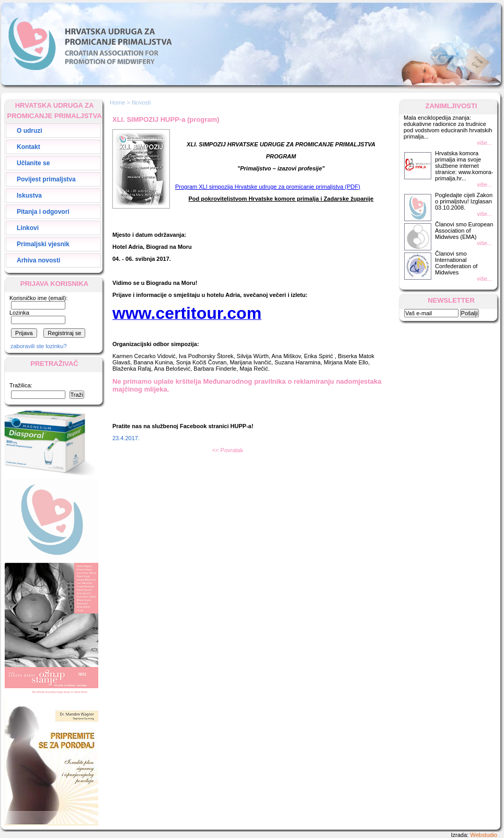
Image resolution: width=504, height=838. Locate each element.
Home (117, 102)
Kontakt (28, 147)
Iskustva (29, 196)
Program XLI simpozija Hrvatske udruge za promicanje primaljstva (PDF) (268, 187)
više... (484, 143)
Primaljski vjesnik (43, 244)
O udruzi (30, 131)
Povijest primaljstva (46, 179)
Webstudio (484, 835)
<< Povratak (228, 450)
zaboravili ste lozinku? (39, 346)
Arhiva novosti (38, 260)
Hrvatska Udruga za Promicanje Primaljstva (90, 44)
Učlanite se (33, 163)
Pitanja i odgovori (43, 212)
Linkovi (28, 228)
